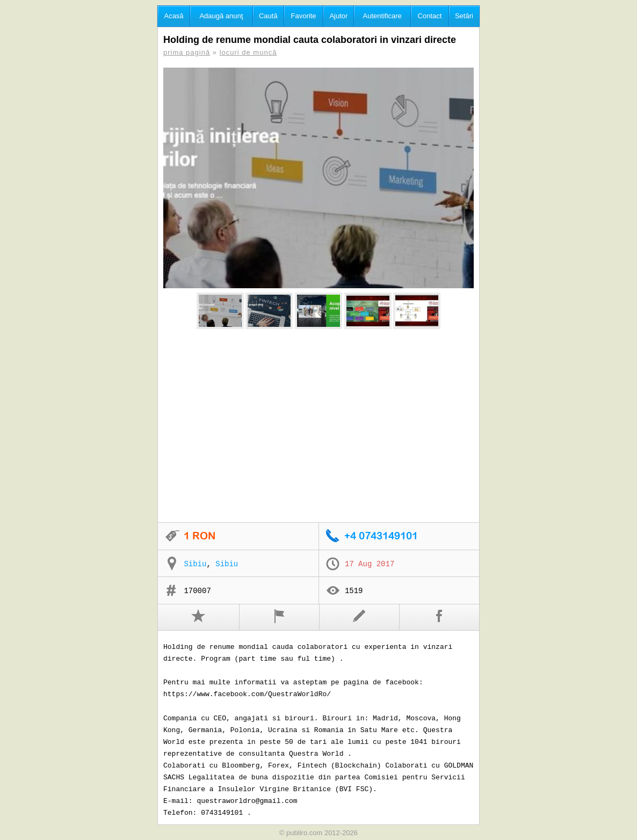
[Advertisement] (318, 426)
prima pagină (187, 52)
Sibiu (195, 564)
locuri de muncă (248, 52)
